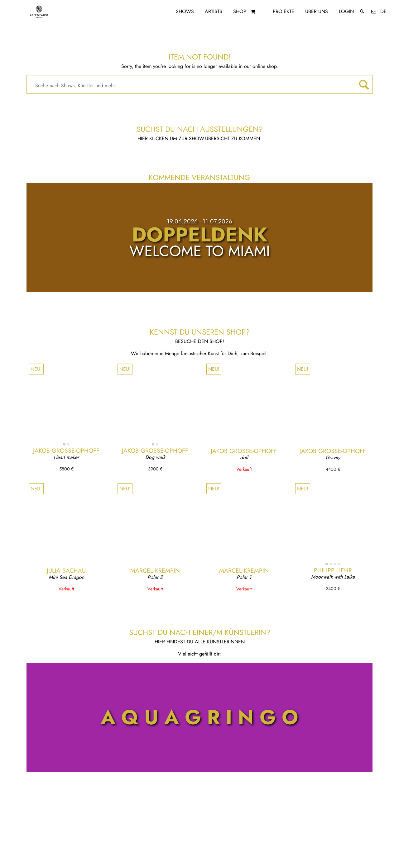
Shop (240, 11)
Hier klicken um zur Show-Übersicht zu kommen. (199, 138)
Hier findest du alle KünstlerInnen (200, 642)
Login (346, 11)
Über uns (317, 11)
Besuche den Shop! (200, 341)
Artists (214, 11)
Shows (185, 11)
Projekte (284, 11)
